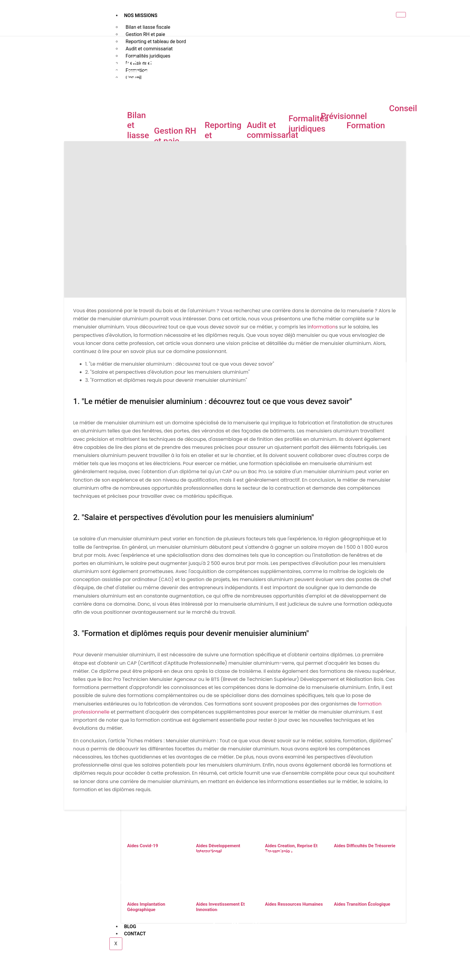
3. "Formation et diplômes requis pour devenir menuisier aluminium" (166, 380)
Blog (316, 948)
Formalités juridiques (308, 124)
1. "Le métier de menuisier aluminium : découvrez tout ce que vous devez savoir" (180, 364)
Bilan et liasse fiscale (140, 130)
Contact (338, 948)
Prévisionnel (344, 116)
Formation (366, 125)
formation (324, 327)
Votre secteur (176, 948)
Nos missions (141, 15)
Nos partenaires (215, 948)
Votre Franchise (257, 948)
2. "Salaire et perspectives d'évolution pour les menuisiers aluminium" (167, 372)
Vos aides (293, 948)
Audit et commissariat (272, 130)
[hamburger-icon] (401, 15)
